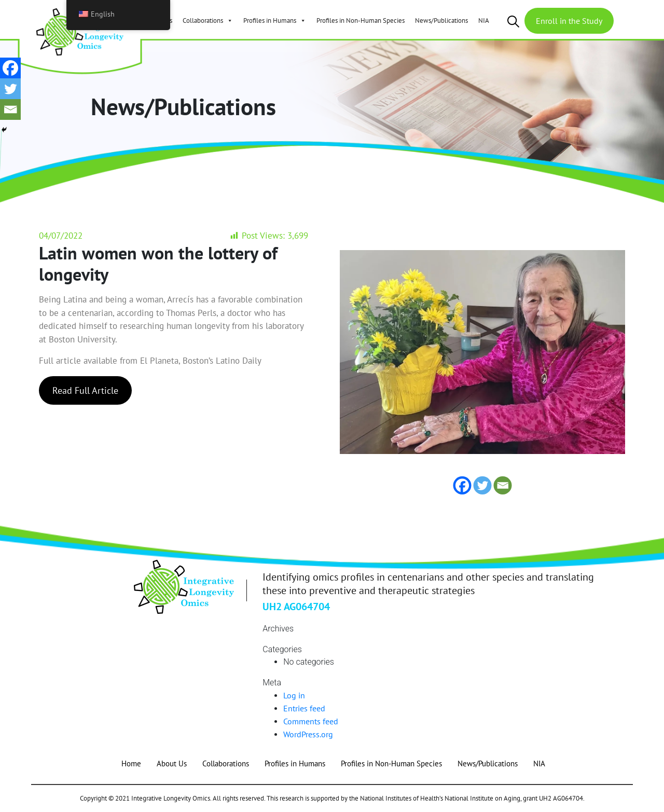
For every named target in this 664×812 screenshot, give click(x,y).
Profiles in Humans (275, 20)
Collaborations (208, 20)
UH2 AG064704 (296, 607)
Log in (294, 695)
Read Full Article (85, 390)
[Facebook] (10, 68)
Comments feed (311, 721)
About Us (172, 763)
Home (131, 763)
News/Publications (441, 20)
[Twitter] (10, 89)
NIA (484, 20)
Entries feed (304, 708)
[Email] (10, 109)
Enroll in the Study (569, 21)
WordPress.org (308, 734)
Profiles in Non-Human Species (361, 20)
